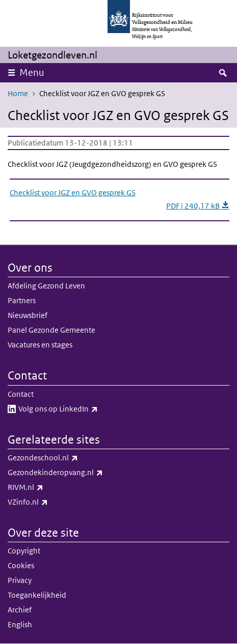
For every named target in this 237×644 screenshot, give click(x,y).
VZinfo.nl (50, 502)
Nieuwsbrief (28, 315)
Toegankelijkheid (37, 595)
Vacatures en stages (40, 345)
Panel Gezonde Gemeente (51, 330)
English (20, 624)
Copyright (24, 551)
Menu (32, 72)
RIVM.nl (48, 487)
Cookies (21, 565)
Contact (21, 394)
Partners (22, 300)
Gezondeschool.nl (65, 458)
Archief (20, 610)
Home (18, 93)
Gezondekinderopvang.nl (78, 473)
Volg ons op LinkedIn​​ (81, 409)
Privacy (20, 580)
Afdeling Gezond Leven (46, 286)
